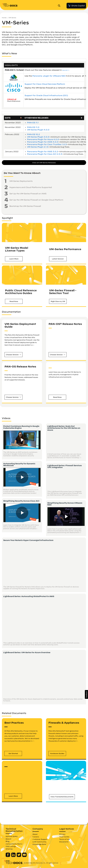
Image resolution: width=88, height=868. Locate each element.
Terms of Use (65, 839)
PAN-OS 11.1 (66, 70)
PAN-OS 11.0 (33, 127)
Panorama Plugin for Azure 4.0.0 (43, 139)
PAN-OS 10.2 (33, 134)
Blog (7, 841)
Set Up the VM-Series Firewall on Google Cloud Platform (36, 200)
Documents (64, 842)
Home (4, 18)
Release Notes (12, 836)
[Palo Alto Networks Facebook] (8, 856)
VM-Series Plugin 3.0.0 (38, 137)
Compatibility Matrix (14, 844)
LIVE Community (39, 842)
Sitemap (9, 849)
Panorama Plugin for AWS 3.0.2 (43, 152)
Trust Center (64, 837)
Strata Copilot (76, 6)
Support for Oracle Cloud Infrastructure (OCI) (46, 95)
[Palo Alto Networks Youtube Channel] (24, 856)
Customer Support (40, 839)
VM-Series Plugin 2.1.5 (38, 147)
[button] (14, 259)
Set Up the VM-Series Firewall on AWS (28, 194)
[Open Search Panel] (60, 6)
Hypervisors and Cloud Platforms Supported (31, 187)
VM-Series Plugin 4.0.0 (38, 130)
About (35, 834)
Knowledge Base (39, 844)
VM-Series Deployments (21, 181)
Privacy (62, 834)
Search (8, 839)
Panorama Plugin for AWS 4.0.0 (43, 142)
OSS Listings (11, 846)
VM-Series (12, 18)
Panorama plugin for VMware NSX (49, 76)
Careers (36, 837)
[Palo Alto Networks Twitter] (19, 856)
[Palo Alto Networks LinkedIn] (14, 856)
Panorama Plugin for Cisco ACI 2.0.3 (45, 154)
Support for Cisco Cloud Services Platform (45, 84)
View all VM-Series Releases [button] (44, 163)
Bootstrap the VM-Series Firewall (25, 206)
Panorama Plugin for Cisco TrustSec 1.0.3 (47, 144)
